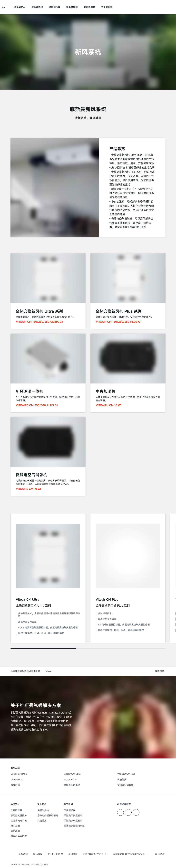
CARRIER (44, 865)
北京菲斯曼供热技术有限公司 (25, 671)
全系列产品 (20, 7)
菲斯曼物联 (89, 7)
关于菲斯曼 (107, 7)
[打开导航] (4, 7)
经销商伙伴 (55, 7)
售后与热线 (37, 7)
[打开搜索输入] (164, 7)
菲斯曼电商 (72, 7)
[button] (160, 671)
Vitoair (49, 671)
